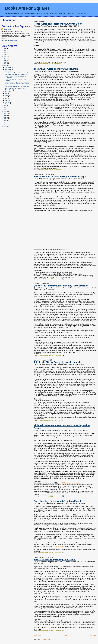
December (8, 68)
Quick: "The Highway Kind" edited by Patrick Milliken (61, 286)
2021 (5, 58)
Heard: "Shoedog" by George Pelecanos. (55, 559)
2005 (5, 126)
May (6, 97)
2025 (5, 51)
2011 (5, 115)
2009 (5, 119)
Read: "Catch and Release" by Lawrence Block (58, 24)
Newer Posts (38, 635)
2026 (5, 49)
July (6, 93)
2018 (5, 64)
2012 (5, 113)
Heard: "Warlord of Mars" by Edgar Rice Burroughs (60, 177)
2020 (5, 60)
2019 (5, 62)
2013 (5, 111)
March (7, 100)
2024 (5, 53)
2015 (5, 108)
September (8, 90)
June (7, 95)
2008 (5, 121)
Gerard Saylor (8, 29)
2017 (5, 66)
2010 (5, 117)
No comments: (58, 64)
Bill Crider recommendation (71, 483)
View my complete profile (9, 40)
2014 (5, 110)
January (7, 104)
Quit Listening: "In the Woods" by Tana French (58, 501)
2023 (5, 55)
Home (65, 635)
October (7, 71)
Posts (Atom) (47, 639)
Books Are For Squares (27, 8)
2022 (5, 56)
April (6, 99)
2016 (5, 106)
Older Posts (93, 635)
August (7, 92)
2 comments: (57, 420)
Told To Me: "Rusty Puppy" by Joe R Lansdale (57, 362)
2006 (5, 125)
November (8, 69)
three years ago (59, 546)
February (8, 102)
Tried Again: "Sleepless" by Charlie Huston (56, 69)
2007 (5, 123)
